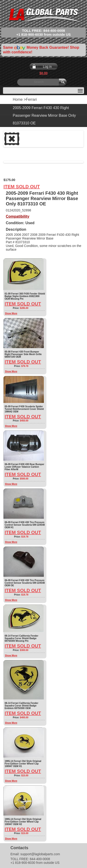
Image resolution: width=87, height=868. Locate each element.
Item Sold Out (22, 187)
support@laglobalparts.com (40, 854)
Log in (47, 67)
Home (18, 99)
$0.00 (43, 73)
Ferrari (31, 99)
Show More (11, 313)
